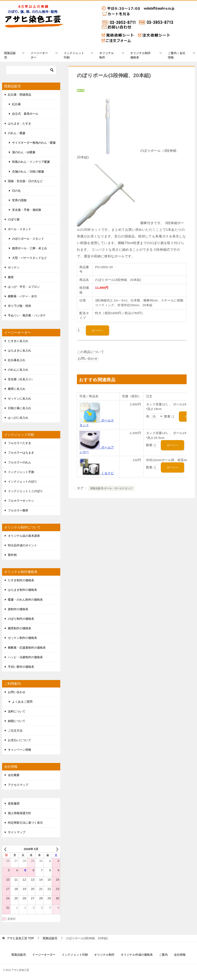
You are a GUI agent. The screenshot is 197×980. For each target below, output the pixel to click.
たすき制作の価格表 (21, 580)
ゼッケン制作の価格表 (22, 638)
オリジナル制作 (107, 55)
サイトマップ (17, 832)
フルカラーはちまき (21, 453)
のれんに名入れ (18, 370)
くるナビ (97, 473)
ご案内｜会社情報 (177, 55)
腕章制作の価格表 (20, 628)
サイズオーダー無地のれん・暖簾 (34, 143)
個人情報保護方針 (20, 813)
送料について (17, 711)
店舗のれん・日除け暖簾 (28, 172)
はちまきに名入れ (20, 351)
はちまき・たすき (20, 123)
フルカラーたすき (20, 443)
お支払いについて (20, 740)
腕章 (11, 277)
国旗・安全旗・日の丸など (25, 181)
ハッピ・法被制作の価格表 (25, 657)
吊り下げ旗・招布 (20, 306)
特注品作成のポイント (22, 545)
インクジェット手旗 (21, 472)
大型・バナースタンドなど (30, 258)
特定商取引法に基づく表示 (25, 823)
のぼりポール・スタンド (28, 239)
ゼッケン (14, 267)
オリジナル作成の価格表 (137, 955)
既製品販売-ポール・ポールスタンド (111, 488)
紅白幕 (16, 104)
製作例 (12, 555)
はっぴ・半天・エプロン (24, 287)
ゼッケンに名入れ (20, 399)
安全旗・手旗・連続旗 (27, 210)
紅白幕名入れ (17, 360)
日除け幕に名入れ (20, 408)
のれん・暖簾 (17, 133)
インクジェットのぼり (22, 481)
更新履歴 (14, 804)
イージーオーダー (39, 55)
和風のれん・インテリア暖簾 (31, 162)
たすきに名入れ (18, 341)
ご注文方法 (15, 731)
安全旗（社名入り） (21, 379)
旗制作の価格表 (18, 609)
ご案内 (163, 955)
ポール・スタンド (20, 229)
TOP (20, 938)
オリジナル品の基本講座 (24, 536)
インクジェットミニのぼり (25, 491)
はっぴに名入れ (18, 418)
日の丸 (16, 191)
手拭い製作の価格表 (21, 667)
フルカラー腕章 (18, 510)
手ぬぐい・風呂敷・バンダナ (27, 315)
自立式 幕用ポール (25, 114)
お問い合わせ (17, 692)
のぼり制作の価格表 (21, 619)
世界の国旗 (19, 200)
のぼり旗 (14, 219)
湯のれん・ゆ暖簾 (24, 152)
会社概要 (14, 775)
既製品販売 (10, 55)
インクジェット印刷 (74, 55)
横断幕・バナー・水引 (22, 296)
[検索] (31, 70)
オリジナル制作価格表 (140, 55)
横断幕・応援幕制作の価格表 (27, 648)
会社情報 (180, 955)
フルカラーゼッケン (21, 501)
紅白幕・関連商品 (20, 95)
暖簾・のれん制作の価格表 (25, 600)
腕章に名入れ (17, 389)
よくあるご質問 (22, 702)
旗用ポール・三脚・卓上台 (30, 248)
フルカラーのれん (20, 462)
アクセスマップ (18, 785)
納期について (17, 721)
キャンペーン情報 (20, 750)
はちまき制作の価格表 (22, 590)
